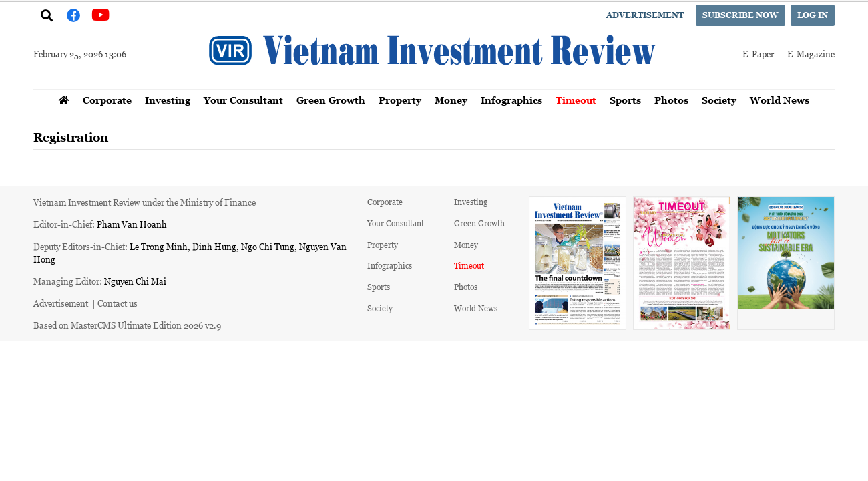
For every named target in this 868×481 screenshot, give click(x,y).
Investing (168, 100)
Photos (671, 100)
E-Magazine (811, 54)
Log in (813, 15)
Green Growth (331, 100)
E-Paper (758, 54)
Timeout (576, 100)
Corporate (107, 100)
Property (400, 100)
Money (451, 100)
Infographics (511, 100)
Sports (625, 100)
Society (719, 100)
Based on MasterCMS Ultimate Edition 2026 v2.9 (127, 325)
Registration (71, 137)
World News (780, 100)
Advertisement (645, 15)
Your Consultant (243, 100)
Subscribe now (740, 15)
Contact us (118, 303)
